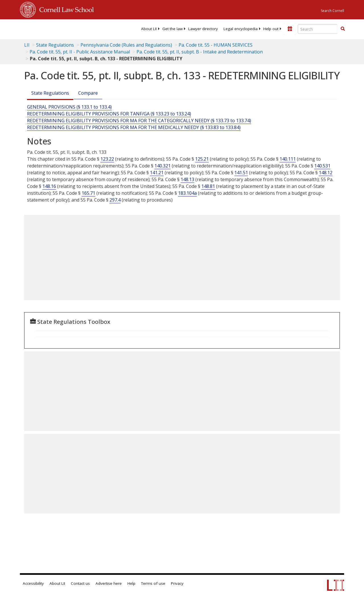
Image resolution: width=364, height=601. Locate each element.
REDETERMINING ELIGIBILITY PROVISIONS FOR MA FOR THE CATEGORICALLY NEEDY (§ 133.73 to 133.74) (139, 121)
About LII (149, 29)
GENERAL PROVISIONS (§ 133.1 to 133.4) (69, 107)
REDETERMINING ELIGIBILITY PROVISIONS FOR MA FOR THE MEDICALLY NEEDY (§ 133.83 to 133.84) (134, 127)
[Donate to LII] (290, 29)
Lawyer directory (203, 29)
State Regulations (55, 45)
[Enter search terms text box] (318, 29)
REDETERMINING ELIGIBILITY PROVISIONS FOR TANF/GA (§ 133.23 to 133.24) (109, 114)
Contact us (80, 583)
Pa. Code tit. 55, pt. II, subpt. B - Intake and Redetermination (200, 52)
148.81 (208, 186)
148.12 (326, 173)
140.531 (322, 166)
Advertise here (109, 583)
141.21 (157, 173)
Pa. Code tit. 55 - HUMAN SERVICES (216, 45)
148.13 (187, 179)
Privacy (177, 583)
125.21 (202, 159)
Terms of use (153, 583)
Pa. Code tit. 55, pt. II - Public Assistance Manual (80, 52)
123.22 (107, 159)
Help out (271, 29)
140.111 (288, 159)
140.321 (163, 166)
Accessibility (33, 583)
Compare (88, 93)
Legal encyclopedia (241, 29)
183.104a (187, 193)
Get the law (172, 29)
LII (27, 45)
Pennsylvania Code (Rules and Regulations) (126, 45)
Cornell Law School (65, 9)
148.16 (49, 186)
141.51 (241, 173)
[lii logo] (42, 28)
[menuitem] (149, 29)
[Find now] (343, 29)
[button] (343, 29)
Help (131, 583)
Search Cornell (332, 11)
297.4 (115, 200)
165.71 (88, 193)
